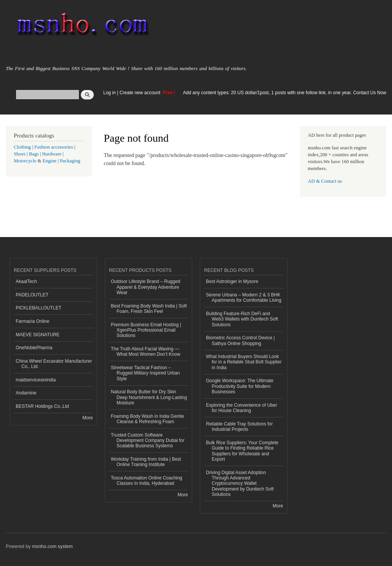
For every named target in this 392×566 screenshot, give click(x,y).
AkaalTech (26, 281)
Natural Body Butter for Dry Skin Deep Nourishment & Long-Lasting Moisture (149, 397)
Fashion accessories (54, 147)
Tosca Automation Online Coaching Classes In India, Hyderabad (147, 481)
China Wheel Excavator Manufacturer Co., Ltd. (54, 364)
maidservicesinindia (36, 380)
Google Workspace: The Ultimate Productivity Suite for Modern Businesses (240, 386)
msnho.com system (52, 546)
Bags (34, 154)
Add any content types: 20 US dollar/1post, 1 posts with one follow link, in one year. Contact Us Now (285, 93)
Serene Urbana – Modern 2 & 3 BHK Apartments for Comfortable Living (244, 298)
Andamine (26, 393)
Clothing (22, 147)
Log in (110, 93)
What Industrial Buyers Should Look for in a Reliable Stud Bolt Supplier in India (244, 362)
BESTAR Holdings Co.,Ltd (42, 406)
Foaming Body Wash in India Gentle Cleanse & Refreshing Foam (148, 419)
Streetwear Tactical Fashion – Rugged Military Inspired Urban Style (145, 373)
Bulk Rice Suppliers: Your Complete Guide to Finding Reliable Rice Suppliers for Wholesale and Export (242, 451)
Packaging (70, 161)
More (87, 418)
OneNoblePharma (34, 348)
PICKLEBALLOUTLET (38, 308)
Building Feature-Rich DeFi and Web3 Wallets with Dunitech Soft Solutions (242, 319)
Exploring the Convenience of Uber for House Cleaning (242, 408)
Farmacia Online (33, 321)
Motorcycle (25, 161)
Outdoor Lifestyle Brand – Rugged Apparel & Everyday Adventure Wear (146, 287)
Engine (49, 161)
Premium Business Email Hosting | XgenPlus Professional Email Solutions (146, 330)
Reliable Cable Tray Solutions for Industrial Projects (239, 427)
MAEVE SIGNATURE (38, 335)
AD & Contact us (325, 181)
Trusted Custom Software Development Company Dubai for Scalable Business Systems (148, 441)
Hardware (52, 154)
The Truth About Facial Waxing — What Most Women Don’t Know (146, 352)
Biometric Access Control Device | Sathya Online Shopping (240, 340)
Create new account (140, 93)
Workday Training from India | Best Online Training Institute (146, 462)
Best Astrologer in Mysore (232, 281)
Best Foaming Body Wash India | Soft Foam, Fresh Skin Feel (149, 309)
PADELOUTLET (32, 295)
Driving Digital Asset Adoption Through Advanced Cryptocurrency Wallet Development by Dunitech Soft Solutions (240, 484)
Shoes (20, 154)
